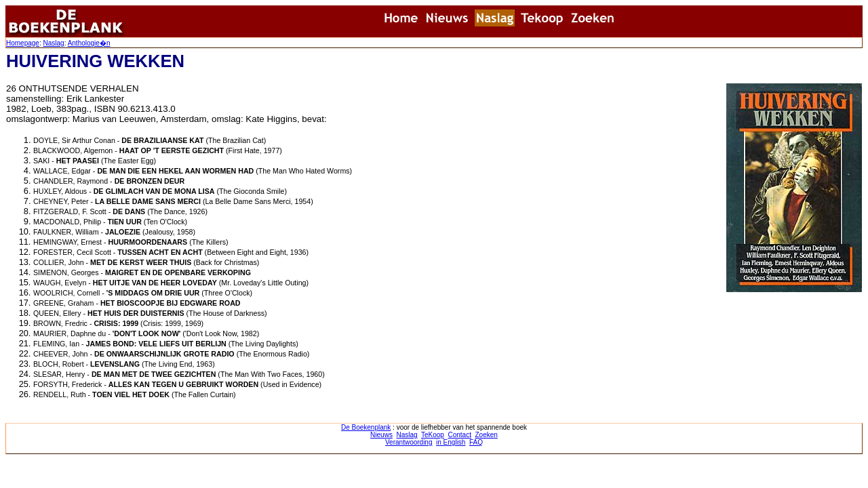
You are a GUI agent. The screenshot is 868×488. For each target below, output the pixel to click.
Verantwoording (409, 442)
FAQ (476, 442)
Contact (459, 435)
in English (451, 442)
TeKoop (433, 435)
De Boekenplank (366, 427)
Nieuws (381, 435)
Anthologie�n (89, 43)
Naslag (53, 43)
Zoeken (487, 435)
